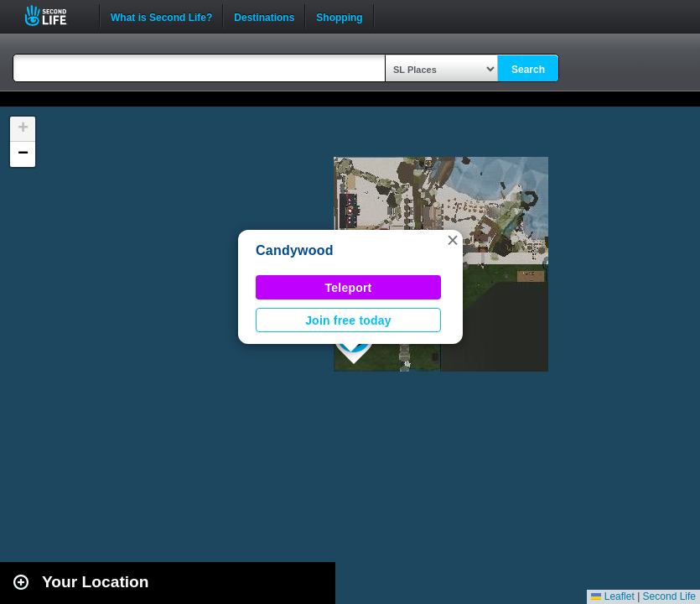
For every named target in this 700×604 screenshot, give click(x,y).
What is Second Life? (161, 16)
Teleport (349, 288)
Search (528, 70)
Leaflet (612, 596)
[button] (453, 240)
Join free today (348, 320)
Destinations (264, 16)
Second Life (55, 16)
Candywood (295, 250)
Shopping (339, 16)
